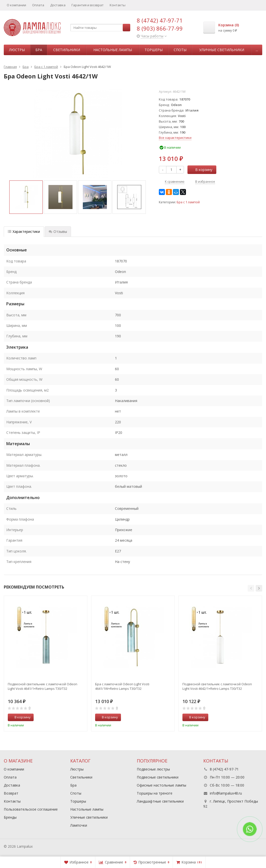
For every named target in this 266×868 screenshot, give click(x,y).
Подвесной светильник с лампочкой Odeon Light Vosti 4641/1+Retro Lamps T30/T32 (43, 686)
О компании (16, 5)
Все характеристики (175, 138)
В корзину (201, 170)
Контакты (118, 5)
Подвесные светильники (158, 777)
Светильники (67, 50)
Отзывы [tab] (58, 231)
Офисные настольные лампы (161, 785)
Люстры (17, 50)
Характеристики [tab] (24, 231)
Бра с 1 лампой (188, 202)
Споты (180, 50)
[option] (26, 197)
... (257, 50)
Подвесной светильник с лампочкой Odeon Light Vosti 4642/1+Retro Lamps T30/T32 (217, 686)
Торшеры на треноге (155, 793)
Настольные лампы (113, 50)
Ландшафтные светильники (160, 801)
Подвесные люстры (153, 769)
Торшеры (154, 50)
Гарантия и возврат (88, 5)
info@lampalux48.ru (226, 793)
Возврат (11, 793)
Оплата (38, 5)
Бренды (10, 817)
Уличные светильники (222, 50)
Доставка (58, 5)
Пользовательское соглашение (31, 809)
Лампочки (79, 825)
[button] (251, 588)
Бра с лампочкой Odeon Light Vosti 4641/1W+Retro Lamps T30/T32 (122, 686)
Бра (39, 50)
